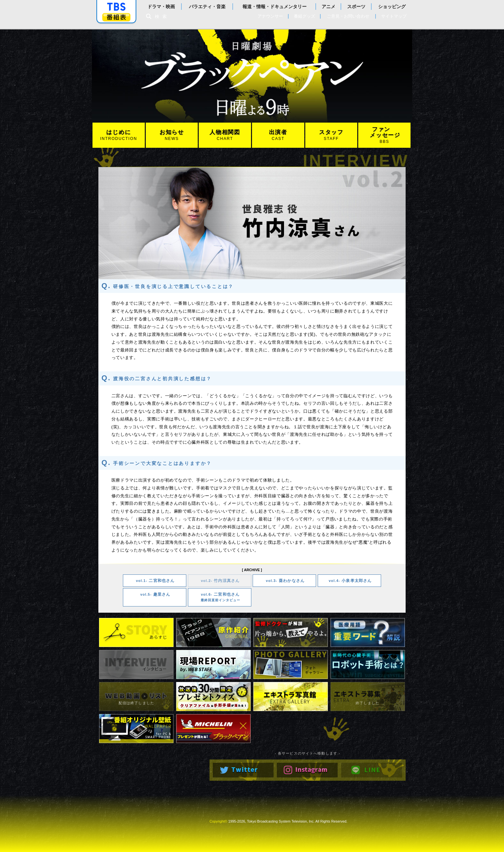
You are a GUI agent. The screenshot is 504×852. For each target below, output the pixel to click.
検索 (162, 17)
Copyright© (218, 821)
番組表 (116, 17)
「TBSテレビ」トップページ (116, 7)
